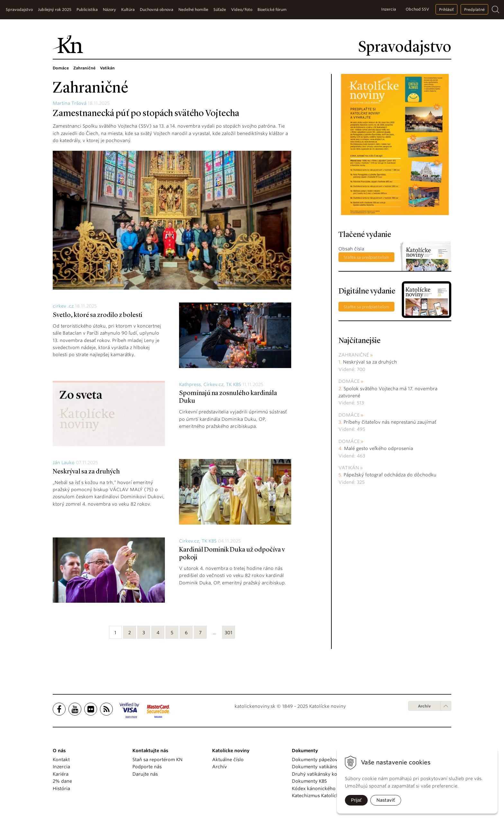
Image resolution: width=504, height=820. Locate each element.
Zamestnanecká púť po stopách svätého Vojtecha (146, 114)
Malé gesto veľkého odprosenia (378, 448)
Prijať (356, 800)
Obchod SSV (417, 9)
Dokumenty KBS (309, 781)
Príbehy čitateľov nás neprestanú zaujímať (390, 422)
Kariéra (61, 774)
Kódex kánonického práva (321, 788)
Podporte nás (147, 767)
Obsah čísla (351, 249)
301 (229, 633)
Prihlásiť (446, 9)
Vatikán (349, 468)
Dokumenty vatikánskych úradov (328, 767)
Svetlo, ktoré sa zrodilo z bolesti (98, 315)
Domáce (349, 381)
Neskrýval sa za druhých (86, 472)
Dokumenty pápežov (315, 760)
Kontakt (61, 760)
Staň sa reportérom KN (157, 760)
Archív (424, 706)
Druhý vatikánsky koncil (319, 774)
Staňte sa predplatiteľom (366, 257)
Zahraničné (354, 355)
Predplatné (474, 9)
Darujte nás (145, 774)
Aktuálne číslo (228, 760)
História (61, 788)
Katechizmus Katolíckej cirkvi (324, 796)
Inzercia (389, 9)
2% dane (62, 781)
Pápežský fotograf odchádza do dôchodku (390, 475)
